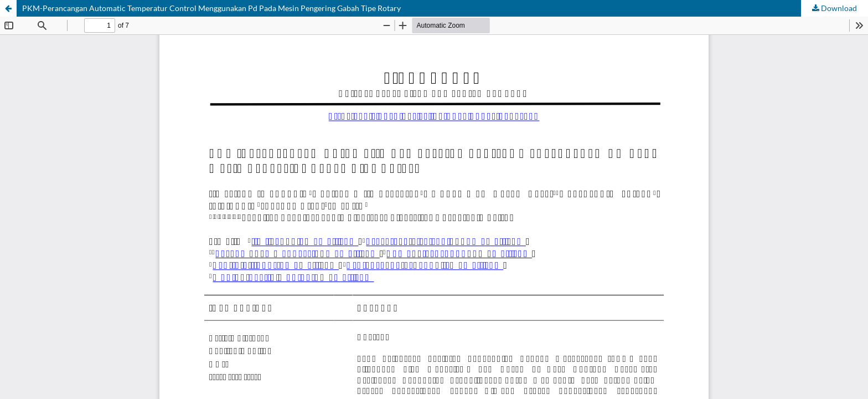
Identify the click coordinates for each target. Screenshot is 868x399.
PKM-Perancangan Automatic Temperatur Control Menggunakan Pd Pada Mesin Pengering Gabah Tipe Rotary (211, 8)
